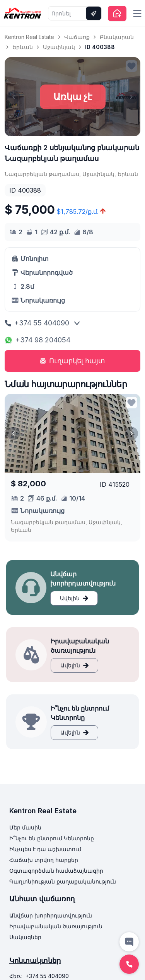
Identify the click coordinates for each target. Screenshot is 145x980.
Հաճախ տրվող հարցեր (44, 860)
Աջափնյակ (59, 47)
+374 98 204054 (38, 340)
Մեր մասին (25, 827)
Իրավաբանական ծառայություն (56, 926)
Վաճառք (77, 37)
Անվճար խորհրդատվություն (51, 915)
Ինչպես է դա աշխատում (45, 849)
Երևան (23, 47)
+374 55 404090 (37, 323)
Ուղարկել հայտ (72, 361)
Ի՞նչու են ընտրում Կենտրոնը (52, 838)
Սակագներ (25, 937)
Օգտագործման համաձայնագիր (56, 871)
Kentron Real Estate (29, 37)
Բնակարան (117, 37)
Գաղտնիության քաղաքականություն (63, 881)
